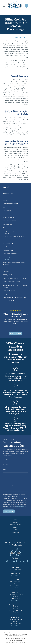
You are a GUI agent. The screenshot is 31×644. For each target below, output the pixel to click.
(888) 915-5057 (16, 545)
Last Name (6, 464)
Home (16, 520)
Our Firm (15, 522)
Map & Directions (16, 575)
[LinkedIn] (17, 561)
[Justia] (27, 561)
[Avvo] (24, 561)
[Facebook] (4, 561)
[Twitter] (20, 561)
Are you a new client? (8, 480)
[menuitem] (16, 193)
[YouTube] (14, 561)
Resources (16, 527)
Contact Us (16, 532)
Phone (4, 470)
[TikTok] (11, 561)
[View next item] (22, 329)
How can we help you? (9, 485)
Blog (15, 530)
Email (4, 475)
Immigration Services (15, 525)
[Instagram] (7, 561)
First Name (6, 459)
